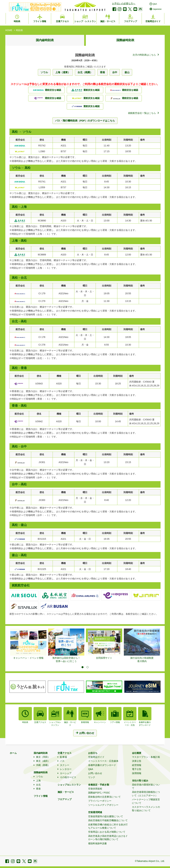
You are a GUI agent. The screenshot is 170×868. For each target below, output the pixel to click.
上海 (38, 781)
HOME (9, 30)
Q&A (91, 769)
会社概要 (137, 753)
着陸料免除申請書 (97, 843)
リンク (92, 777)
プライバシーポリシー (100, 801)
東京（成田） (43, 761)
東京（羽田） (43, 757)
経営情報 (137, 765)
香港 (38, 789)
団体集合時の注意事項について (104, 797)
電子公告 (137, 769)
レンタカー (66, 769)
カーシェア (66, 773)
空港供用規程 (95, 789)
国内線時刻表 (45, 40)
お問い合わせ (95, 773)
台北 (38, 785)
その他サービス (68, 777)
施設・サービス (66, 792)
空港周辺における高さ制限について (107, 832)
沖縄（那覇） (43, 765)
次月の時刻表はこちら (144, 55)
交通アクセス (65, 753)
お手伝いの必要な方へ (124, 3)
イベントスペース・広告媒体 (103, 761)
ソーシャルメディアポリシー (103, 805)
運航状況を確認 (46, 90)
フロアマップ (65, 799)
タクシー (65, 765)
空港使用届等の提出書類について (106, 816)
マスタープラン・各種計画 (146, 757)
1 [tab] (83, 667)
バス (62, 761)
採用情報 (137, 773)
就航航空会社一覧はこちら (142, 113)
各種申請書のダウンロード (102, 765)
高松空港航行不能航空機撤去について (108, 820)
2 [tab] (87, 667)
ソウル (40, 777)
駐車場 (63, 757)
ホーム (13, 753)
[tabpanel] (28, 644)
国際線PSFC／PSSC (99, 793)
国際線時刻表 (125, 40)
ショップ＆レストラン (69, 785)
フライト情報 (41, 796)
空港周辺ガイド (96, 757)
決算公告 (137, 761)
